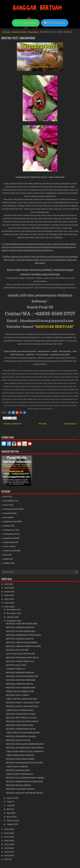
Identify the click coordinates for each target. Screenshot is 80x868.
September (12, 621)
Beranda (6, 32)
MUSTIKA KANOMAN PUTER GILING (23, 635)
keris (6, 505)
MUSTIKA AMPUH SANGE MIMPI (22, 642)
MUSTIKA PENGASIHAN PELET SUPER (24, 763)
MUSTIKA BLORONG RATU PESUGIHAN (25, 748)
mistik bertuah (10, 522)
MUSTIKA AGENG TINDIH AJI (20, 661)
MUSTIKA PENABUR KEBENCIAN (22, 676)
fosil (5, 497)
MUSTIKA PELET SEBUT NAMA (21, 714)
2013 (7, 852)
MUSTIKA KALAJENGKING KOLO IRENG (25, 778)
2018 (7, 833)
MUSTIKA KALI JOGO (16, 665)
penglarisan (9, 538)
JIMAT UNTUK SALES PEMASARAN (23, 733)
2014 (7, 848)
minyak (7, 517)
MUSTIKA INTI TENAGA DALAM (21, 718)
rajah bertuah (9, 551)
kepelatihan (9, 501)
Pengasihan (33, 32)
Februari (11, 820)
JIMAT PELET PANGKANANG (20, 710)
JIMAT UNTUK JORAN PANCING (21, 699)
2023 (7, 595)
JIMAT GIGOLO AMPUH (17, 767)
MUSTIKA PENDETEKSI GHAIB (21, 729)
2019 (7, 829)
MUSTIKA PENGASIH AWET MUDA (23, 658)
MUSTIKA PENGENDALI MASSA (21, 736)
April (9, 813)
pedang (7, 526)
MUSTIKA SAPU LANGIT (18, 695)
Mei (9, 809)
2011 (7, 859)
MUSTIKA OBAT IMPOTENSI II (20, 789)
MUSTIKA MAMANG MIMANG (20, 673)
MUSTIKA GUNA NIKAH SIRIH (20, 759)
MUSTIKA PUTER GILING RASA (21, 631)
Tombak (7, 563)
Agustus (11, 798)
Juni (9, 805)
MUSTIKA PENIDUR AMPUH (20, 684)
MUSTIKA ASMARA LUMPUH (20, 639)
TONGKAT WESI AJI (15, 669)
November (12, 613)
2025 (7, 588)
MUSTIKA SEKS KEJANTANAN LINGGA (24, 793)
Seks (5, 555)
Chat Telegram (55, 23)
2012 (7, 856)
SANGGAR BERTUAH (54, 327)
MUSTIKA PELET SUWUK (18, 740)
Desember (12, 610)
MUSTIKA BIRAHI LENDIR (18, 785)
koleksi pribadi (19, 32)
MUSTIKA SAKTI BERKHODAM (21, 688)
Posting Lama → (71, 424)
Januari (10, 824)
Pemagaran (8, 530)
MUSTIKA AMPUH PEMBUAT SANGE (23, 646)
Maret (10, 817)
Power (6, 546)
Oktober (11, 617)
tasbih (6, 559)
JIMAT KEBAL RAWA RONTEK (20, 755)
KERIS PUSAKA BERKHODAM (20, 691)
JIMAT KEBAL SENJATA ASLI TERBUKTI (25, 751)
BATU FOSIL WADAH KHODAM (21, 654)
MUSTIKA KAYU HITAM (17, 650)
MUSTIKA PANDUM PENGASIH (21, 680)
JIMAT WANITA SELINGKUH (19, 774)
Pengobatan (9, 542)
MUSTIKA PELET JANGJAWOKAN (18, 38)
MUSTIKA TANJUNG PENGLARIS (22, 624)
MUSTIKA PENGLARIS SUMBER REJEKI (25, 744)
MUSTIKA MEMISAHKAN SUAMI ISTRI (24, 782)
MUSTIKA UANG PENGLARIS (20, 725)
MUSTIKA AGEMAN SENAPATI (20, 627)
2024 (7, 592)
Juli (9, 802)
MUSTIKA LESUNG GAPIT (18, 770)
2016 (7, 841)
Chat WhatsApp (26, 23)
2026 (7, 584)
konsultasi (8, 513)
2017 (7, 837)
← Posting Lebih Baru (11, 424)
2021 (7, 603)
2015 (7, 844)
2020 (7, 607)
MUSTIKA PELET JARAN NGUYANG (23, 703)
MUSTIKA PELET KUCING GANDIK (22, 721)
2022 (7, 599)
